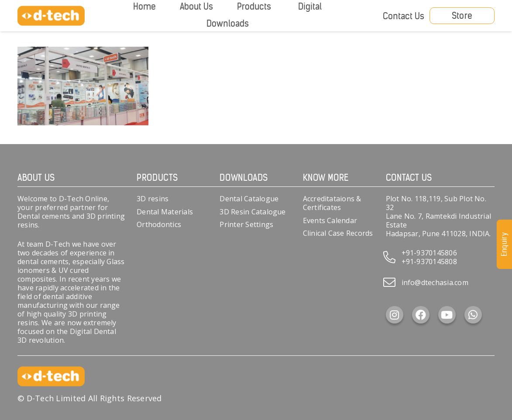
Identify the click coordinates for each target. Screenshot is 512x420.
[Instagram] (395, 315)
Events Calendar (330, 220)
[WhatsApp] (473, 315)
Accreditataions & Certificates (332, 203)
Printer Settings (246, 224)
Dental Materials (165, 212)
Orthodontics (159, 224)
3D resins (153, 199)
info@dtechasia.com (435, 282)
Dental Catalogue (249, 199)
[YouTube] (447, 315)
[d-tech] (51, 16)
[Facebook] (421, 315)
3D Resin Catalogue (253, 212)
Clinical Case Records (338, 233)
